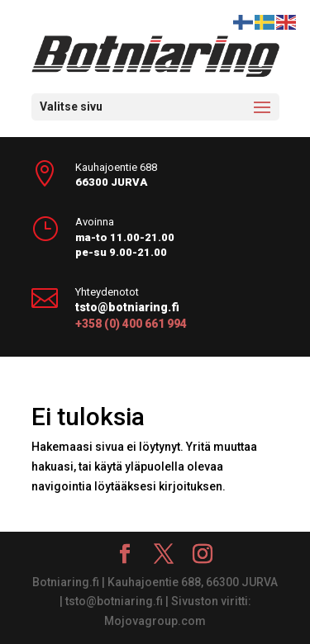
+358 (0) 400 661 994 (131, 324)
